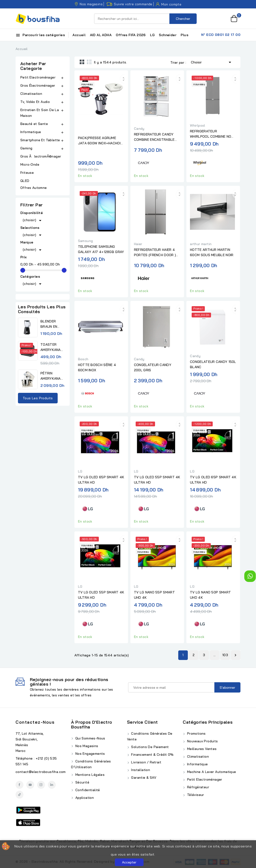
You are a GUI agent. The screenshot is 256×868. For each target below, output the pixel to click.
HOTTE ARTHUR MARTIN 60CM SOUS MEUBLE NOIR (212, 252)
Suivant (235, 655)
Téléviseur (195, 795)
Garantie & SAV (143, 778)
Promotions (196, 733)
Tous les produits (38, 398)
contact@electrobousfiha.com (41, 772)
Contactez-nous (35, 722)
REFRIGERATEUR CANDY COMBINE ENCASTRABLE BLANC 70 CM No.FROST (154, 137)
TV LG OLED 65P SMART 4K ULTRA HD (101, 480)
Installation (140, 770)
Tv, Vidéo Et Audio (35, 102)
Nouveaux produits (202, 741)
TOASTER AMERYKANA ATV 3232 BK (51, 347)
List (89, 62)
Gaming (26, 148)
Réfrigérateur (198, 787)
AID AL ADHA (101, 35)
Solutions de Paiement (150, 747)
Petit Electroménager (38, 77)
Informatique (31, 132)
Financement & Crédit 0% (152, 755)
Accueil (79, 35)
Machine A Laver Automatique (211, 772)
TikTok (19, 795)
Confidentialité (87, 790)
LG (152, 35)
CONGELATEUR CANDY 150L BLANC (213, 364)
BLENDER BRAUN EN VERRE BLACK (52, 324)
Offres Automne (34, 188)
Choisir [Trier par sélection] (212, 62)
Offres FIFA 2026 (131, 35)
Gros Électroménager (38, 85)
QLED (25, 181)
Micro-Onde (30, 164)
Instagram (41, 785)
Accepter (129, 862)
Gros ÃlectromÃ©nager (41, 156)
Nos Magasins (86, 746)
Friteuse (27, 173)
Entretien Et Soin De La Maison (40, 113)
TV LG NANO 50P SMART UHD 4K (210, 595)
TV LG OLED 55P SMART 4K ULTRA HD (157, 480)
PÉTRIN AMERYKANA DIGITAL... (51, 376)
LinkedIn (52, 785)
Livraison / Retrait (146, 762)
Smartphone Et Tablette (40, 140)
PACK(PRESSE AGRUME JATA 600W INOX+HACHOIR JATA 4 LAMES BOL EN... (100, 141)
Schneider (168, 35)
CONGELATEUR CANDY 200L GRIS (153, 367)
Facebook (19, 785)
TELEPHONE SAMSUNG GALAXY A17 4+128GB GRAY (101, 249)
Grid (82, 62)
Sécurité (82, 782)
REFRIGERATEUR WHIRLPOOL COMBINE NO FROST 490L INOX (211, 134)
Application (84, 798)
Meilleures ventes (201, 749)
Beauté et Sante (34, 124)
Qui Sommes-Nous (90, 738)
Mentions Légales (89, 775)
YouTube (30, 785)
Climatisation (31, 94)
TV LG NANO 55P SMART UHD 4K (154, 595)
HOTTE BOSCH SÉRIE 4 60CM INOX (97, 367)
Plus (184, 35)
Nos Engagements (89, 754)
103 (225, 655)
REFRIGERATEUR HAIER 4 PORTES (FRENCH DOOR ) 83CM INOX (155, 253)
